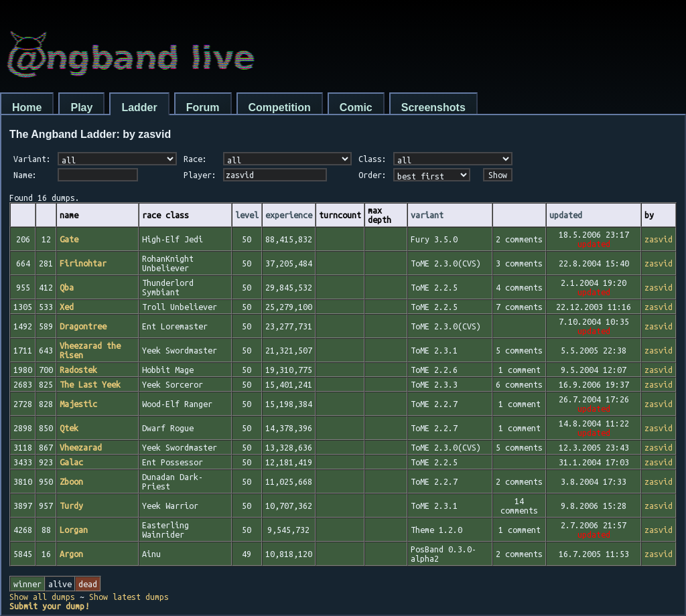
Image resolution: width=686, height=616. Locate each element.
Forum (203, 107)
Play (81, 107)
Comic (356, 107)
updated (566, 215)
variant (427, 215)
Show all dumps (42, 597)
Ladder (139, 107)
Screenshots (433, 107)
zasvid (659, 239)
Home (27, 107)
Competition (280, 107)
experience (289, 215)
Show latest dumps (129, 597)
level (247, 215)
